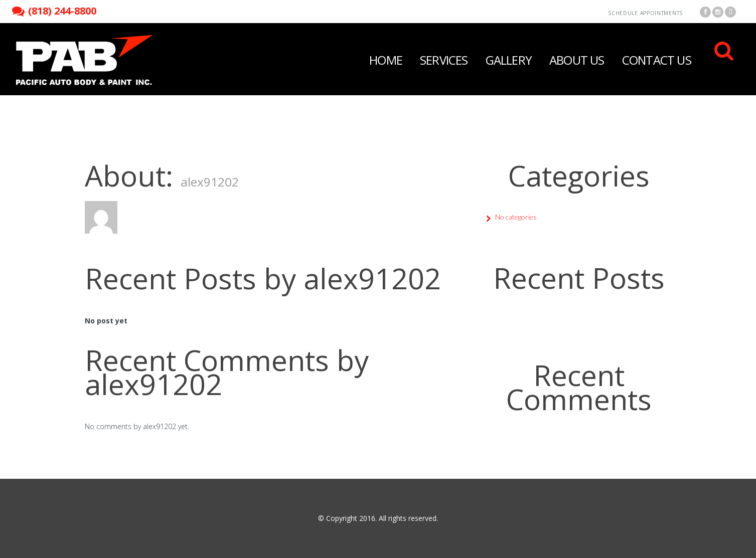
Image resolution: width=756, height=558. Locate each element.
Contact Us (657, 60)
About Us (577, 60)
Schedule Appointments (645, 13)
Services (444, 60)
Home (386, 60)
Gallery (509, 60)
